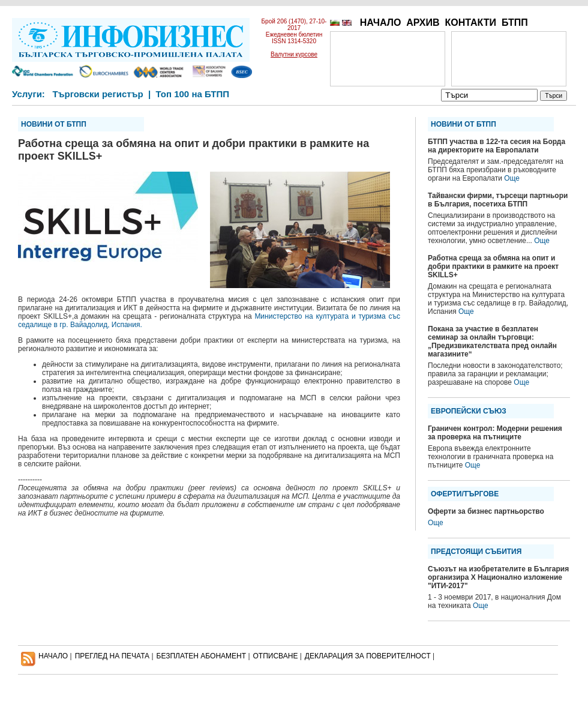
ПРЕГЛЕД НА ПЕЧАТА (112, 656)
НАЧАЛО (381, 23)
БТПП (515, 23)
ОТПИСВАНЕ (276, 656)
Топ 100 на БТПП (193, 94)
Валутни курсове (294, 54)
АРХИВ (423, 23)
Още (512, 178)
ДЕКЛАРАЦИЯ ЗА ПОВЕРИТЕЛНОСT (368, 656)
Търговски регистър (97, 94)
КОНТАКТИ (470, 23)
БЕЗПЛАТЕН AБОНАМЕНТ (202, 656)
